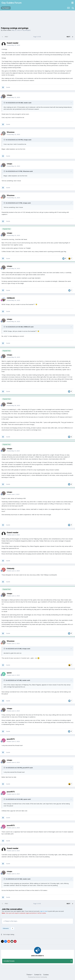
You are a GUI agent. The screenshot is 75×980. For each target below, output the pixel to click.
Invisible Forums (9, 961)
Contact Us (38, 975)
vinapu (9, 95)
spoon (9, 673)
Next (68, 37)
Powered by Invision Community (38, 977)
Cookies (46, 975)
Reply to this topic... (11, 921)
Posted (13, 45)
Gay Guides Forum (11, 3)
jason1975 (11, 739)
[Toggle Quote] (4, 103)
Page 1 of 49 (37, 37)
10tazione (11, 132)
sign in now (44, 911)
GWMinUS (11, 298)
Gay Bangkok (26, 30)
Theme (29, 975)
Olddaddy (11, 568)
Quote (8, 87)
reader (26, 103)
